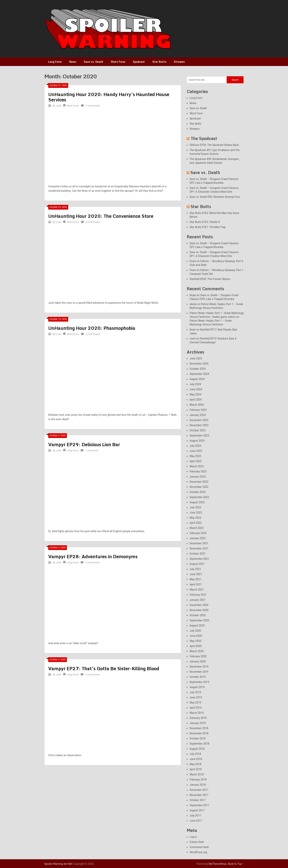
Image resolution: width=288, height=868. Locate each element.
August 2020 (197, 626)
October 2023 (198, 430)
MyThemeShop (218, 864)
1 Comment (92, 450)
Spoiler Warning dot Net (58, 864)
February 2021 (198, 595)
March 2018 (197, 774)
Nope (193, 295)
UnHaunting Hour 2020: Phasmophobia (92, 328)
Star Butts (159, 62)
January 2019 (198, 723)
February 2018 (198, 780)
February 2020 (198, 656)
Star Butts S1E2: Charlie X (205, 222)
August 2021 (197, 564)
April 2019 (196, 708)
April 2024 (196, 400)
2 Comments (93, 334)
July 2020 (195, 631)
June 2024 (196, 389)
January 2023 (198, 477)
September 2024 (199, 374)
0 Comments (93, 106)
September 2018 (199, 744)
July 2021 (195, 569)
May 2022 (195, 518)
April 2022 (196, 523)
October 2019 (198, 677)
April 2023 (196, 461)
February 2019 (198, 718)
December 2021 (199, 543)
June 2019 (196, 697)
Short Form (118, 62)
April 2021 (196, 584)
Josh (59, 106)
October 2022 (198, 492)
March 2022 (197, 528)
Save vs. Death (93, 62)
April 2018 (196, 769)
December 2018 (199, 728)
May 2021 (195, 579)
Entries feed (197, 842)
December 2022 (199, 482)
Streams (179, 62)
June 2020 (196, 636)
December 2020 (199, 605)
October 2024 (198, 369)
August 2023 (197, 441)
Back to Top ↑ (236, 864)
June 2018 (196, 759)
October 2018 (198, 738)
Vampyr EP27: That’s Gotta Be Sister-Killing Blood (104, 668)
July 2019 (195, 692)
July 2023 (195, 446)
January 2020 (198, 661)
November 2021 (199, 548)
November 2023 (199, 425)
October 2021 (198, 554)
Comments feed (199, 847)
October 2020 (198, 615)
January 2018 (198, 785)
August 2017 (197, 810)
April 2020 (196, 646)
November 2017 (199, 795)
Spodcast (139, 62)
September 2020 (199, 620)
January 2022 (198, 538)
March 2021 (197, 590)
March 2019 (197, 713)
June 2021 (196, 574)
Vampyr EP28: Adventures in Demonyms (93, 556)
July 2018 (195, 754)
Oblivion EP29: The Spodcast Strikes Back (214, 145)
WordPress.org (198, 852)
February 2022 (198, 533)
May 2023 (195, 456)
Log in (193, 837)
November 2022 (199, 487)
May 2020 (195, 641)
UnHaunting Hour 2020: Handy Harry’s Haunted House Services (109, 97)
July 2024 (195, 384)
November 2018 (199, 733)
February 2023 (198, 471)
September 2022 (199, 497)
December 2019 (199, 667)
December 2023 (199, 420)
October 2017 (198, 800)
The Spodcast (204, 138)
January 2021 (198, 600)
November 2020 (199, 610)
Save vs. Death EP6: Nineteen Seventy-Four (215, 197)
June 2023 (196, 451)
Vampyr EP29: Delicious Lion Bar (84, 444)
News (73, 62)
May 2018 (195, 764)
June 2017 (196, 821)
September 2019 (199, 682)
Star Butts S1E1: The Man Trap (208, 227)
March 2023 (197, 466)
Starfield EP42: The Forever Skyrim (210, 279)
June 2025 (196, 358)
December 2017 (199, 790)
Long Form (55, 62)
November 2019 (199, 672)
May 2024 (195, 394)
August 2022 (197, 502)
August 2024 (197, 379)
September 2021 (199, 559)
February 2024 (198, 410)
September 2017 (199, 805)
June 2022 (196, 513)
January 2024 (198, 415)
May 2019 (195, 703)
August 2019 (197, 687)
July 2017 (195, 816)
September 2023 (199, 436)
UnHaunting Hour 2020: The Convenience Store (101, 216)
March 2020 (197, 651)
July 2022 (195, 507)
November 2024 (199, 364)
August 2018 (197, 749)
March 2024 (197, 405)
